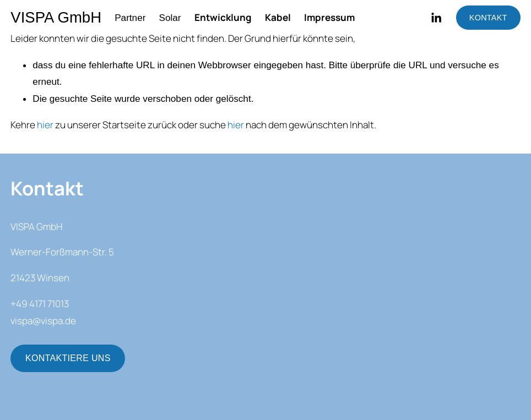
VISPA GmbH (56, 17)
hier (45, 125)
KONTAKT (488, 18)
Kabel (278, 17)
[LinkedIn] (436, 18)
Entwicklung (223, 17)
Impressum (329, 17)
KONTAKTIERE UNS (68, 358)
